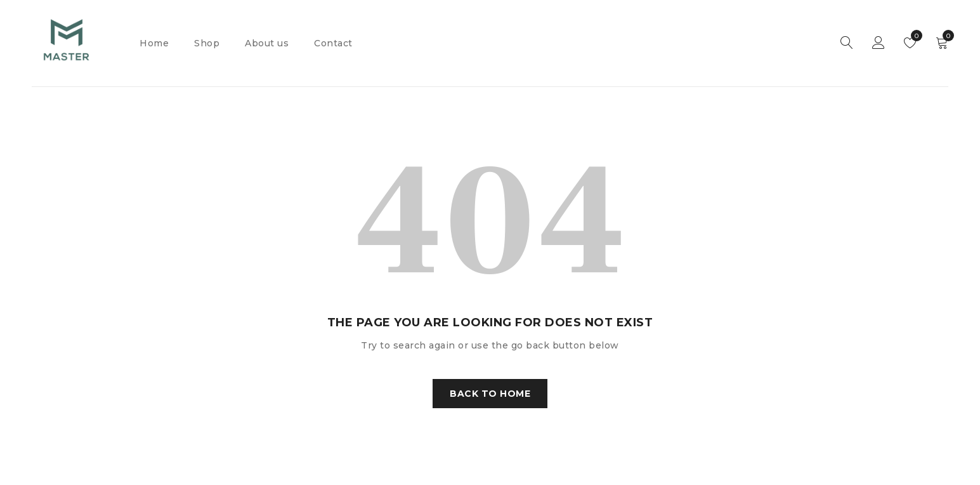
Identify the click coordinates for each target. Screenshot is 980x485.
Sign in (879, 43)
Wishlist (914, 36)
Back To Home (490, 394)
